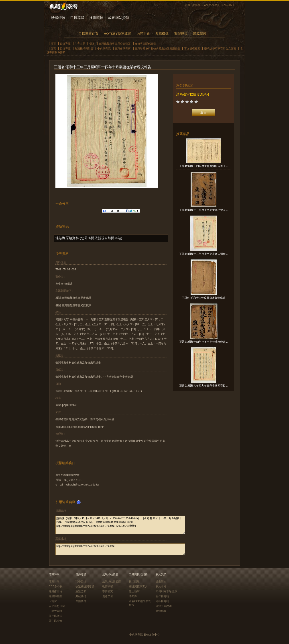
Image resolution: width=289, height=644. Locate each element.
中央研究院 (104, 49)
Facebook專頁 (211, 5)
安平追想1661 (57, 606)
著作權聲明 (162, 596)
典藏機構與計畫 (84, 49)
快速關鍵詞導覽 (85, 586)
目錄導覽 (77, 18)
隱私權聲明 (162, 601)
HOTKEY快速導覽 (117, 34)
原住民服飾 (55, 621)
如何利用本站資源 (166, 591)
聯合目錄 (81, 582)
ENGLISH (228, 5)
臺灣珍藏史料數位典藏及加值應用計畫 (157, 49)
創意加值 (108, 596)
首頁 (187, 5)
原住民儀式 (55, 616)
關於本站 (161, 586)
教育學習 (108, 586)
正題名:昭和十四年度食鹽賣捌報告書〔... (203, 166)
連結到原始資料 (67, 238)
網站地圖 (161, 611)
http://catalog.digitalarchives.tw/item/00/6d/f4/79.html (120, 549)
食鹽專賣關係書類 (145, 44)
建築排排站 (55, 591)
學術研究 (108, 591)
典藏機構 (162, 34)
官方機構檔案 (192, 49)
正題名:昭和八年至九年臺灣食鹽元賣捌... (203, 386)
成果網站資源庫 (112, 582)
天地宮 (53, 601)
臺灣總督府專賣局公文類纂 (115, 44)
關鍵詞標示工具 (138, 586)
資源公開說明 (164, 606)
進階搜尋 (181, 34)
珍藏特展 (58, 18)
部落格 (196, 5)
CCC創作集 (56, 586)
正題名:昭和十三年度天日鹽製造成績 (203, 298)
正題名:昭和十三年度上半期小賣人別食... (203, 254)
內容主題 (143, 34)
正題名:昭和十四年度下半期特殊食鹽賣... (203, 342)
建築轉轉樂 (55, 596)
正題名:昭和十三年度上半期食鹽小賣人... (203, 210)
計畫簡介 (161, 582)
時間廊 (133, 596)
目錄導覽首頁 (88, 34)
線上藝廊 (134, 591)
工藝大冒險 (55, 611)
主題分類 (81, 591)
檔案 (92, 44)
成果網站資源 (119, 18)
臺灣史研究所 (123, 49)
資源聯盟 (199, 34)
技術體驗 (96, 18)
